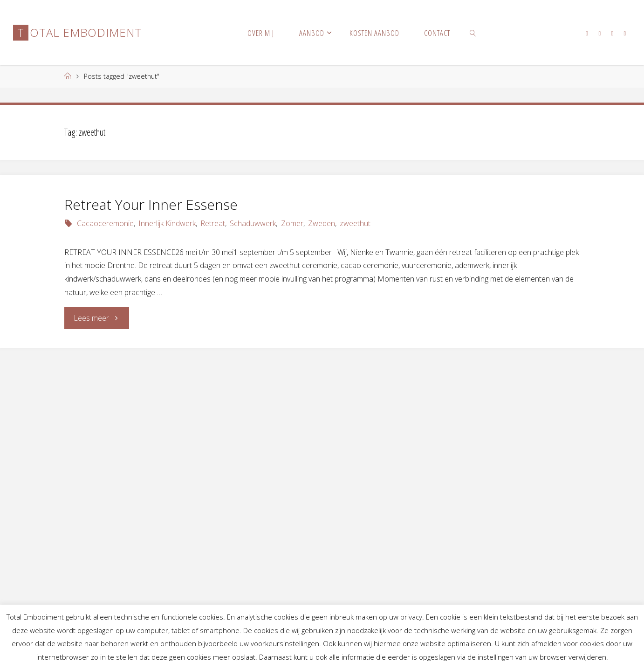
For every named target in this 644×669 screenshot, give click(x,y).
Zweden (322, 223)
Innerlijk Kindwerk (167, 223)
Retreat (213, 223)
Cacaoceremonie (105, 223)
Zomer (292, 223)
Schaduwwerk (253, 223)
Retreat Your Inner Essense (151, 204)
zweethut (355, 223)
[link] (473, 33)
